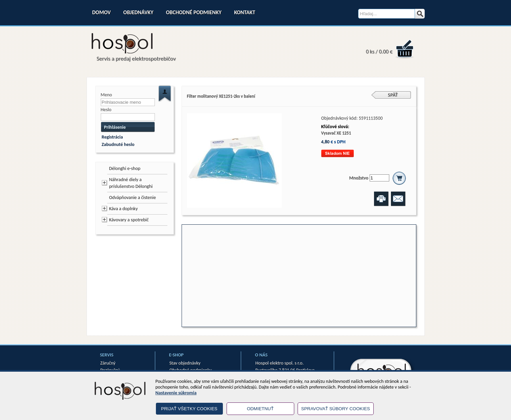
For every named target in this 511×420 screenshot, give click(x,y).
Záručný (108, 363)
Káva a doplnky (124, 209)
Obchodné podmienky (194, 12)
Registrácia (112, 137)
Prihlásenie (115, 127)
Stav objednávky (185, 363)
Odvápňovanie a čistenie (133, 197)
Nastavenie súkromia (176, 393)
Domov (102, 12)
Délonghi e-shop (125, 168)
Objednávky (138, 12)
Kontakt (245, 12)
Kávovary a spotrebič (129, 220)
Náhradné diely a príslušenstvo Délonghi (131, 183)
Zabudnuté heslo (118, 144)
